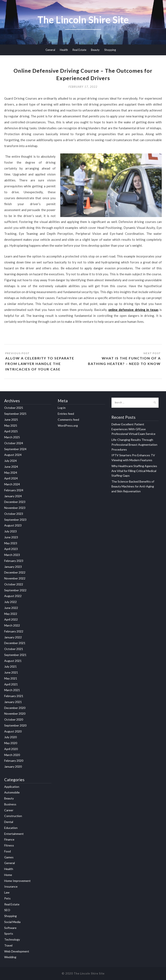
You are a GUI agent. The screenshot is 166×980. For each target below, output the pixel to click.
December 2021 (15, 643)
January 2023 (13, 567)
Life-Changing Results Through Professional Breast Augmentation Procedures (134, 445)
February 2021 (14, 696)
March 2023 (12, 555)
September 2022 (15, 590)
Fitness (9, 845)
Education (11, 828)
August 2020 (13, 731)
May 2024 (11, 473)
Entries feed (66, 414)
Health (64, 50)
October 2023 (14, 514)
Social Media (12, 922)
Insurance (11, 886)
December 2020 (15, 708)
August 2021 (13, 661)
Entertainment (14, 834)
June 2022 (11, 608)
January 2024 (13, 496)
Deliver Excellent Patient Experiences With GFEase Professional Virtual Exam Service (133, 429)
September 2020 (15, 725)
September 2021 (15, 655)
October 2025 (14, 408)
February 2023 (14, 561)
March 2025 (12, 437)
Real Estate (79, 50)
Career (9, 810)
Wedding (10, 957)
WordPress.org (68, 425)
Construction (13, 816)
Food (8, 851)
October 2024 (14, 443)
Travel (8, 945)
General (50, 50)
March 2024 (12, 484)
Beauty (95, 50)
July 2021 (10, 666)
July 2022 (10, 602)
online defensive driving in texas (133, 310)
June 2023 (11, 537)
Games (9, 857)
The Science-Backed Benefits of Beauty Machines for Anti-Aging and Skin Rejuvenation (133, 486)
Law (7, 892)
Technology (12, 939)
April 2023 (11, 549)
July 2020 (10, 737)
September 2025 (15, 414)
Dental (9, 822)
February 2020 (14, 761)
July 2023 (10, 531)
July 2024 (10, 461)
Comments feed (68, 420)
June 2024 (11, 467)
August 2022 (13, 596)
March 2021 (12, 690)
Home (8, 875)
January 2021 (13, 702)
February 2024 (14, 490)
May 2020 (11, 743)
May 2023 (11, 543)
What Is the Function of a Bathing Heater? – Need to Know (124, 361)
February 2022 (14, 631)
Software (10, 928)
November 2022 (15, 578)
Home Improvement (17, 881)
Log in (62, 408)
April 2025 (11, 431)
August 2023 (13, 525)
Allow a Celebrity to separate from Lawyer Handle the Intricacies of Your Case (40, 364)
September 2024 (15, 449)
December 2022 (15, 572)
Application (12, 787)
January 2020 (13, 766)
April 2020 (11, 749)
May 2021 (11, 678)
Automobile (12, 792)
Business (10, 804)
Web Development (17, 951)
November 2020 (15, 713)
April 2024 (11, 478)
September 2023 (15, 520)
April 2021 (11, 684)
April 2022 (11, 619)
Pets (7, 898)
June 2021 (11, 672)
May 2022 (11, 614)
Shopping (110, 50)
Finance (9, 839)
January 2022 (13, 637)
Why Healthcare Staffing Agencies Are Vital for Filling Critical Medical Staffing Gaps (134, 471)
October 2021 (14, 649)
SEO (7, 910)
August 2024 (13, 455)
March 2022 (12, 625)
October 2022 (14, 584)
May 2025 (11, 425)
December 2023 (15, 502)
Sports (9, 933)
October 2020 (14, 719)
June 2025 (11, 420)
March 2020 (12, 755)
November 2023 (15, 508)
